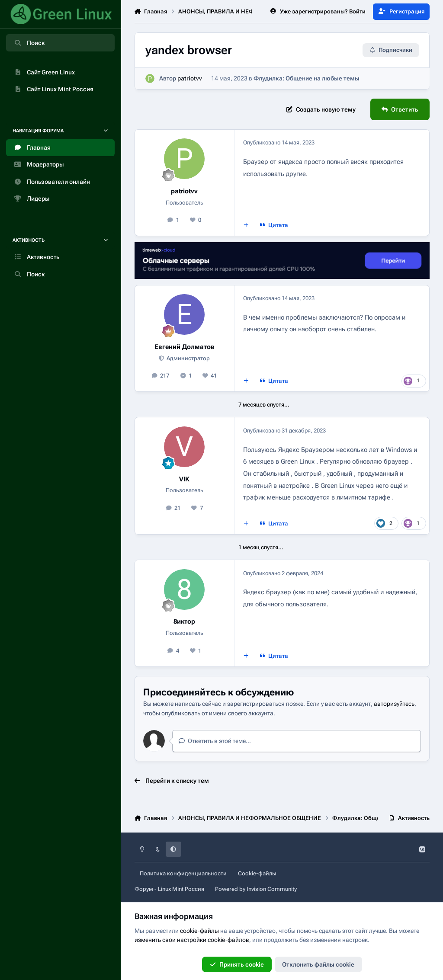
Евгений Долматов (185, 347)
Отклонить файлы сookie (318, 964)
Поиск (29, 43)
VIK (184, 479)
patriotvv (190, 79)
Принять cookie (237, 964)
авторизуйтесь (394, 704)
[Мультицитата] (246, 225)
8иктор (184, 621)
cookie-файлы (199, 931)
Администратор (188, 358)
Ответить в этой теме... (215, 741)
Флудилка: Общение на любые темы (307, 79)
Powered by (256, 889)
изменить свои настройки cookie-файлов (192, 940)
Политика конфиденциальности (183, 873)
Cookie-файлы (257, 873)
